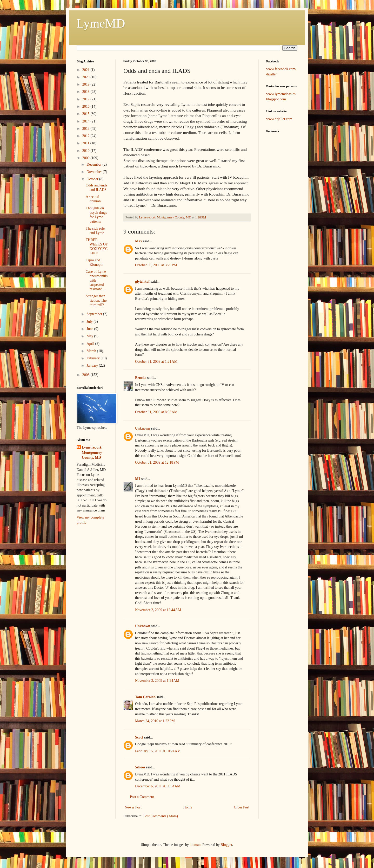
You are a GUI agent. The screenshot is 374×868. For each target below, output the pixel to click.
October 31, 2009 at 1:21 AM (156, 362)
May (90, 336)
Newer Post (133, 807)
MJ (138, 479)
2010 (86, 151)
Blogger (226, 845)
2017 (86, 99)
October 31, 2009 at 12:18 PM (157, 462)
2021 (86, 70)
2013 (86, 129)
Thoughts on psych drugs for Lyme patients (96, 215)
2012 (86, 136)
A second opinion (93, 199)
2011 (86, 143)
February (94, 358)
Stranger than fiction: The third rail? (96, 300)
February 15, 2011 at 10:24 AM (158, 751)
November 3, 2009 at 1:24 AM (157, 681)
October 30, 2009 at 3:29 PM (156, 265)
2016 (86, 106)
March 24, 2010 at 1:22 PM (155, 721)
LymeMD (101, 23)
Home (188, 807)
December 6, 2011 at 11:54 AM (158, 786)
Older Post (242, 807)
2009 (86, 158)
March (92, 351)
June (90, 329)
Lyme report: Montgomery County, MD (92, 452)
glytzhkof (142, 281)
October (93, 179)
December (94, 164)
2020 (86, 77)
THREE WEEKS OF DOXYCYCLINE (97, 246)
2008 (86, 375)
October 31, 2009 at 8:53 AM (156, 412)
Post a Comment (142, 797)
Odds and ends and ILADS (96, 187)
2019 (86, 84)
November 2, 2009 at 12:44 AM (158, 610)
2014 (86, 121)
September (95, 314)
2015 (86, 114)
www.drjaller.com (279, 119)
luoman (195, 845)
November (95, 172)
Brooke (141, 378)
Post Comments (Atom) (161, 816)
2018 (86, 92)
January (93, 365)
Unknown (143, 428)
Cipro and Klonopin (95, 262)
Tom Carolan (145, 697)
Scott (139, 737)
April (91, 344)
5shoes (140, 767)
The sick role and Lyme (95, 231)
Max (139, 241)
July (90, 322)
